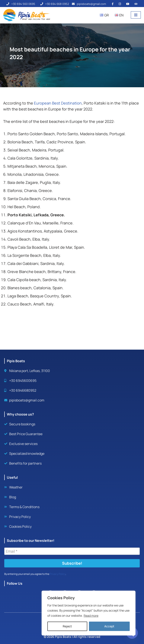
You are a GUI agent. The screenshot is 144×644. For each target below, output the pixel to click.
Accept (109, 626)
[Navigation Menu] (136, 15)
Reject (67, 626)
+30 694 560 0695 (23, 4)
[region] (89, 613)
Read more (91, 616)
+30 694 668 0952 (57, 4)
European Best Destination (58, 103)
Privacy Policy (58, 574)
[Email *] (72, 551)
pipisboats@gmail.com (91, 4)
